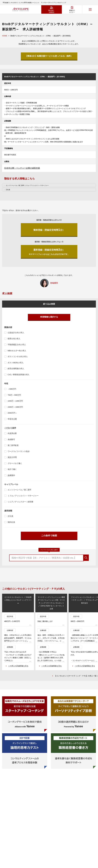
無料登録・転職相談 (52, 11)
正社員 (10, 516)
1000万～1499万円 (15, 401)
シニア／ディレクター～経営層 (20, 502)
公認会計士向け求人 (16, 333)
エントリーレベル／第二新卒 (19, 490)
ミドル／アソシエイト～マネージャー (23, 496)
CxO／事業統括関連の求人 (19, 375)
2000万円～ (12, 413)
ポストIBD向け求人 (15, 363)
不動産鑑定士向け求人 (17, 345)
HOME (5, 36)
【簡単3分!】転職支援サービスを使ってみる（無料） (49, 56)
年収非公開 (12, 419)
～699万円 (12, 389)
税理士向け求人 (14, 339)
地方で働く (12, 469)
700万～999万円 (14, 395)
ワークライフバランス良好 (19, 451)
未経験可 (11, 439)
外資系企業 (12, 433)
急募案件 (11, 475)
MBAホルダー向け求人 (17, 351)
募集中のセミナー (72, 11)
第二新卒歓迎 (13, 445)
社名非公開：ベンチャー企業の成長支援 (22, 168)
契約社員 (11, 522)
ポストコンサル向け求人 (18, 357)
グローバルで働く (15, 463)
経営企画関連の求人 (16, 369)
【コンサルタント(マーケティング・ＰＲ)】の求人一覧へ (76, 676)
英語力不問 (12, 457)
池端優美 (54, 283)
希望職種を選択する (49, 317)
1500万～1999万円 (15, 407)
